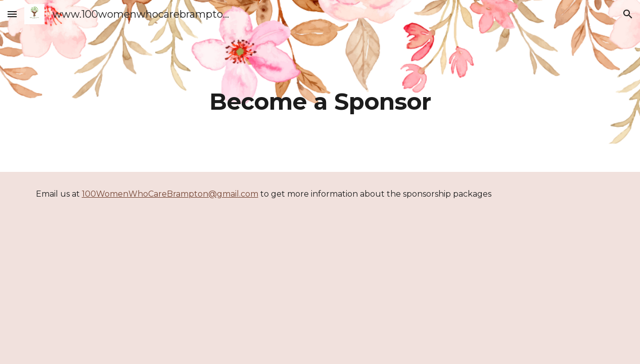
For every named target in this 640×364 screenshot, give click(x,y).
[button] (12, 14)
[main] (320, 86)
